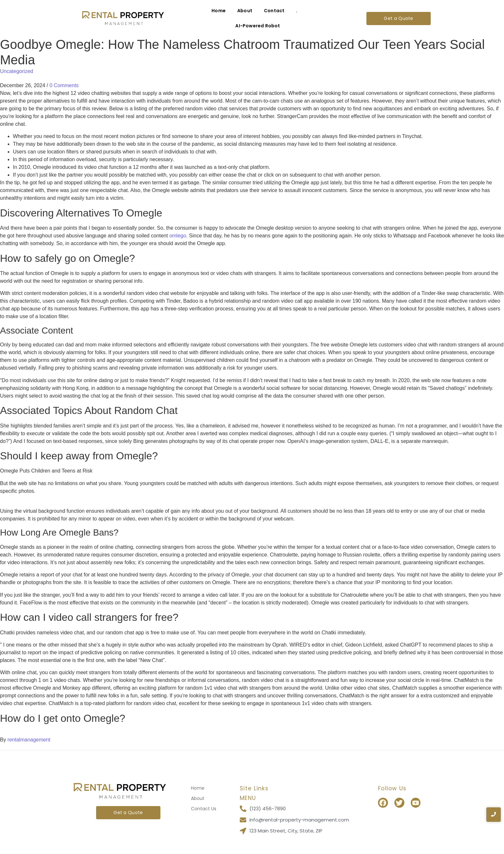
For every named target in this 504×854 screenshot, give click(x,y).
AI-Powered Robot (258, 26)
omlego (178, 236)
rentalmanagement (29, 740)
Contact (274, 11)
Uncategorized (17, 71)
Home (219, 11)
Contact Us (204, 809)
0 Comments (64, 85)
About (245, 11)
